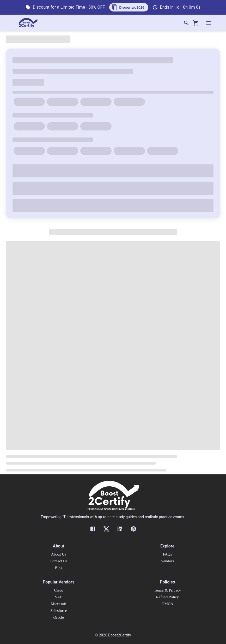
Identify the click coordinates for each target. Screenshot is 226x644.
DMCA (167, 604)
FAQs (167, 554)
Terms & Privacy (167, 590)
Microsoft (59, 604)
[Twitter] (106, 529)
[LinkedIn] (120, 529)
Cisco (59, 590)
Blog (59, 568)
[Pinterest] (133, 529)
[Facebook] (93, 529)
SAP (59, 597)
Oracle (59, 617)
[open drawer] (208, 23)
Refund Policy (167, 597)
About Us (59, 554)
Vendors (167, 561)
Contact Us (59, 561)
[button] (129, 7)
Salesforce (59, 610)
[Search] (186, 23)
